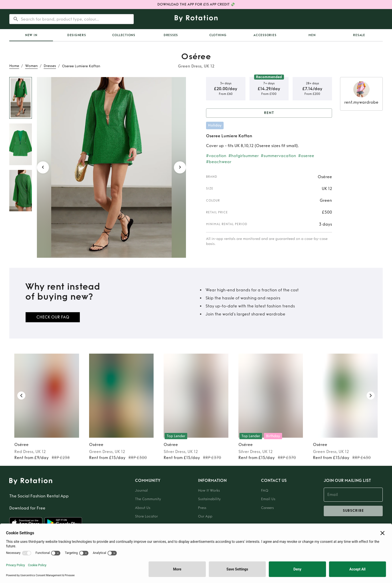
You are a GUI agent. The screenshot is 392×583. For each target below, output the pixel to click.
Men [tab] (312, 35)
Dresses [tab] (171, 35)
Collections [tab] (124, 35)
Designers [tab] (77, 35)
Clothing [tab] (218, 35)
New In (31, 35)
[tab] (31, 35)
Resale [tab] (359, 35)
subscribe (353, 511)
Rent (269, 113)
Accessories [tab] (265, 35)
